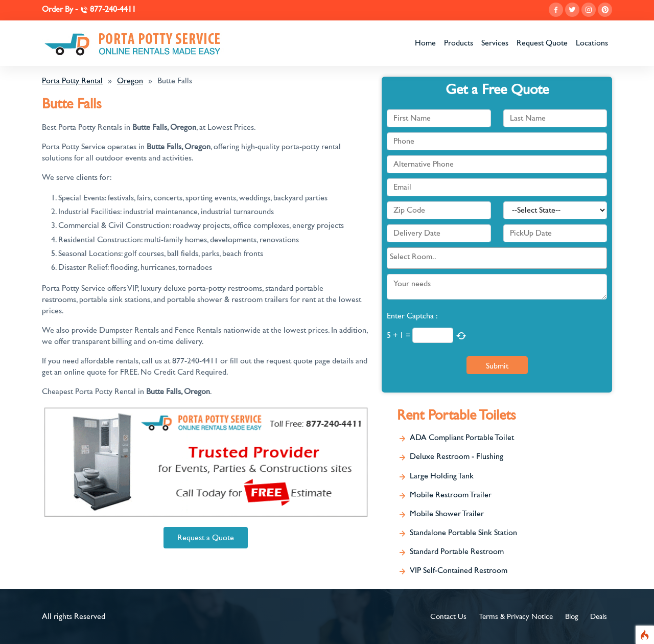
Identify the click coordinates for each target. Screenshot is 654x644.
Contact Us (448, 617)
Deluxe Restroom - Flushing (457, 456)
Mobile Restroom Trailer (451, 495)
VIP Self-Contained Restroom (459, 570)
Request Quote (542, 43)
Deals (599, 617)
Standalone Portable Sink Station (463, 533)
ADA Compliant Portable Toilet (462, 438)
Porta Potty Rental (72, 81)
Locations (592, 43)
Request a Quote (206, 538)
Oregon (130, 81)
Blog (571, 617)
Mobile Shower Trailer (447, 514)
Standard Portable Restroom (457, 551)
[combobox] (497, 258)
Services (495, 43)
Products (459, 43)
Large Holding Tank (442, 476)
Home (425, 43)
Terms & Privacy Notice (516, 617)
